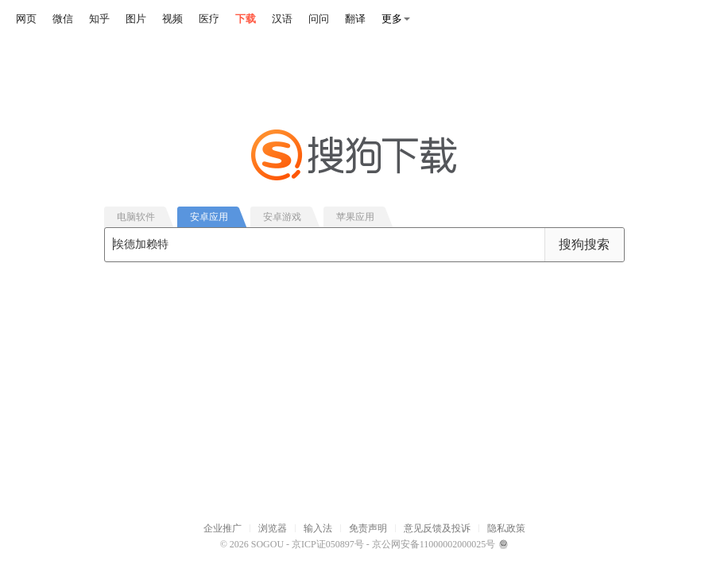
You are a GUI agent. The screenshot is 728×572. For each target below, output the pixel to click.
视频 (172, 19)
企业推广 (223, 528)
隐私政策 (506, 528)
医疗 (209, 19)
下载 (246, 19)
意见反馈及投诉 (437, 528)
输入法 (318, 528)
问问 (319, 19)
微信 (63, 19)
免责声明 (368, 528)
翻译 (355, 19)
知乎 (99, 19)
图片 (136, 19)
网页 (26, 19)
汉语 (282, 19)
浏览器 (273, 528)
